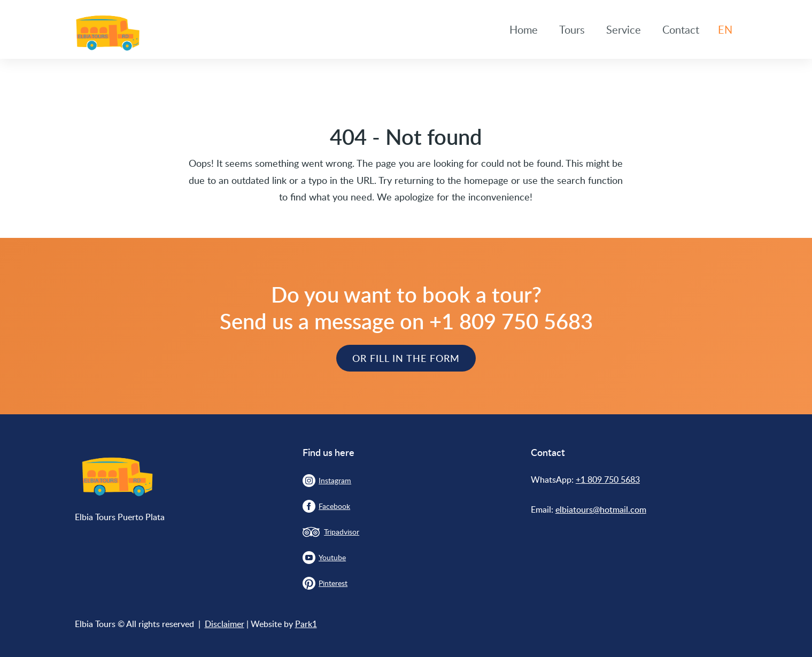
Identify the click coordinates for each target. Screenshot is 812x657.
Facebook (334, 506)
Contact (681, 29)
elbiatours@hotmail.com (601, 509)
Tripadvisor (342, 532)
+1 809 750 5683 (608, 480)
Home (524, 29)
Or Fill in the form (406, 358)
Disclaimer (225, 624)
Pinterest (333, 583)
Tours (572, 29)
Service (624, 29)
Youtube (332, 557)
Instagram (335, 480)
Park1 (306, 624)
